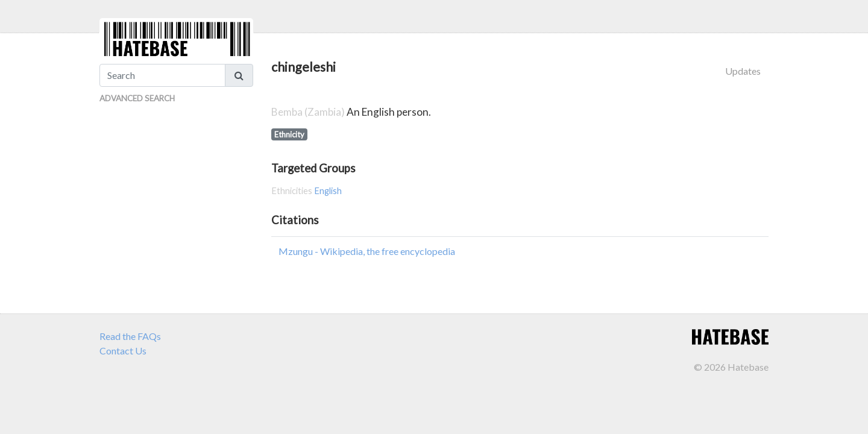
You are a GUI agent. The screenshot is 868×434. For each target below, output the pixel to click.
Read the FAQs (130, 336)
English (328, 191)
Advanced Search (137, 98)
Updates (743, 71)
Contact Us (123, 351)
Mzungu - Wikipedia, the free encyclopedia (367, 251)
